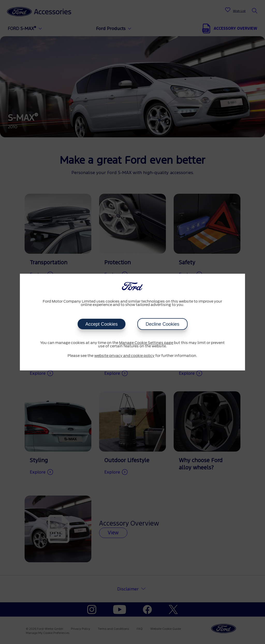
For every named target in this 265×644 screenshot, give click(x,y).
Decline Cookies (162, 324)
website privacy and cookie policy (124, 356)
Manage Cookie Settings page (146, 343)
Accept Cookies (101, 324)
